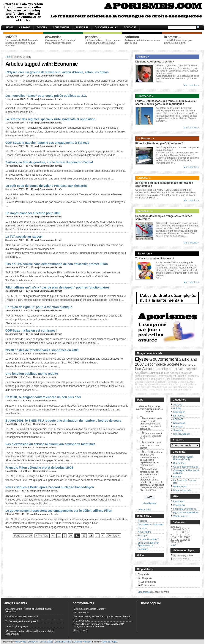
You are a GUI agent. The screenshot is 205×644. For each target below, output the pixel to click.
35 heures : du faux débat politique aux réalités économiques (30, 633)
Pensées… (179, 427)
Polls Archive (144, 510)
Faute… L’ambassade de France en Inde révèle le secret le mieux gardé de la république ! (165, 103)
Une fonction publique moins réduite (32, 374)
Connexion (179, 505)
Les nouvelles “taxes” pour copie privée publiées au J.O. (46, 96)
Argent (172, 376)
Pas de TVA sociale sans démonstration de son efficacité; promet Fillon (57, 264)
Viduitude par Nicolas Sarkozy (90, 609)
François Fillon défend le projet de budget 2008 (39, 468)
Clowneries (179, 412)
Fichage (139, 384)
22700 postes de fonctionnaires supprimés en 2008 (42, 350)
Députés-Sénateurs (155, 382)
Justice (154, 373)
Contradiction (142, 379)
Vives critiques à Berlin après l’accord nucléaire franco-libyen (50, 487)
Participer (82, 27)
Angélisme (142, 373)
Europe (191, 382)
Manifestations (160, 387)
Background (181, 384)
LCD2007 (178, 419)
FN (150, 390)
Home (9, 27)
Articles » (143, 57)
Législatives (150, 384)
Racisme (189, 387)
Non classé (179, 423)
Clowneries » (145, 96)
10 (70, 536)
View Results (149, 503)
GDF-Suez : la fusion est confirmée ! (31, 331)
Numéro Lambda (182, 490)
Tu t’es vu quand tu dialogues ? (155, 259)
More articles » (191, 85)
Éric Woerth (162, 384)
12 (84, 536)
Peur (171, 384)
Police (189, 379)
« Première (42, 536)
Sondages (130, 27)
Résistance (172, 382)
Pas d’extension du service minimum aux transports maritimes (50, 444)
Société (173, 364)
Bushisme (186, 390)
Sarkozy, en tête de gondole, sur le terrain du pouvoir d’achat (49, 162)
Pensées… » (145, 211)
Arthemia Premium (82, 642)
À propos (25, 27)
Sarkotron (178, 430)
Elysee (142, 359)
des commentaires (186, 512)
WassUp (186, 559)
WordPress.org (181, 516)
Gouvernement (164, 359)
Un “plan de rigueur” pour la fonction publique (39, 307)
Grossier (182, 382)
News (181, 387)
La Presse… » (146, 139)
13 (91, 536)
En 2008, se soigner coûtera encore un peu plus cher (43, 397)
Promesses (150, 376)
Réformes (162, 376)
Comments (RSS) (63, 642)
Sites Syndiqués (182, 434)
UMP (180, 369)
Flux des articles (185, 509)
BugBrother (179, 463)
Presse (191, 376)
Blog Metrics (144, 592)
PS (197, 376)
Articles (177, 408)
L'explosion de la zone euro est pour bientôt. (150, 445)
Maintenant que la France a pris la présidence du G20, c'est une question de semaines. (151, 424)
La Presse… (180, 416)
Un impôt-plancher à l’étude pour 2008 (33, 213)
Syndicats (157, 390)
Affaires (174, 373)
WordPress (21, 642)
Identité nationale (172, 390)
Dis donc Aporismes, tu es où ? (155, 62)
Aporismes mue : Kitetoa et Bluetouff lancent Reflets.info (29, 610)
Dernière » (114, 536)
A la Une (178, 405)
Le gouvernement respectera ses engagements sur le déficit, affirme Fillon (59, 511)
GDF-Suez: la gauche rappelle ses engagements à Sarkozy (47, 143)
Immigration (157, 379)
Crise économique (175, 379)
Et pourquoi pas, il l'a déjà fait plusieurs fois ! (151, 436)
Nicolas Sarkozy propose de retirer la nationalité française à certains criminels (99, 625)
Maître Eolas (180, 487)
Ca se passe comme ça (186, 467)
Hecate (177, 477)
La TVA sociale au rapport (24, 237)
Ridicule (164, 373)
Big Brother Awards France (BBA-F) (183, 458)
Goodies (42, 27)
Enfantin (181, 376)
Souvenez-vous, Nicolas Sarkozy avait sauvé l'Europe (102, 616)
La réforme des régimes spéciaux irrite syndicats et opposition (50, 119)
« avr (173, 545)
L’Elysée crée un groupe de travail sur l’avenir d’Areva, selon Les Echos (57, 72)
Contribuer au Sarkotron (150, 524)
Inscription (179, 501)
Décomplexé (155, 364)
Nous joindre (61, 27)
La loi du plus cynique (17, 626)
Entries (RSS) (46, 642)
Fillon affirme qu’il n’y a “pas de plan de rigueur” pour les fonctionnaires (57, 287)
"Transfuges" (141, 390)
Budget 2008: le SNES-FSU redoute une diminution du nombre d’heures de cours (63, 421)
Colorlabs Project (109, 642)
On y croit (172, 387)
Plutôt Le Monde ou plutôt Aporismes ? (159, 143)
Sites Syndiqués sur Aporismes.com (148, 544)
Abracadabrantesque (159, 369)
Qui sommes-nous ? (106, 27)
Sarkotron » (145, 254)
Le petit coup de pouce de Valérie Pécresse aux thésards (46, 186)
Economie (190, 369)
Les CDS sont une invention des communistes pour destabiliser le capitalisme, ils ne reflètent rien (151, 458)
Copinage (140, 382)
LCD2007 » (144, 178)
